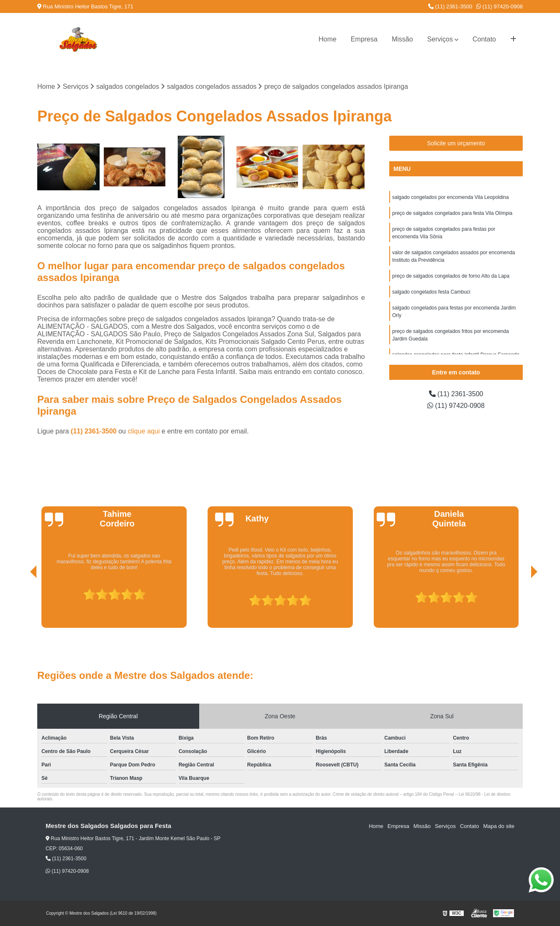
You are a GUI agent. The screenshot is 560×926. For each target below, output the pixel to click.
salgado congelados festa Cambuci (431, 292)
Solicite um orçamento (456, 143)
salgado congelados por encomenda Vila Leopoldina (451, 197)
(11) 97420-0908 (500, 6)
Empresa (364, 39)
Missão (402, 39)
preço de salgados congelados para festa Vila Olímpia (452, 213)
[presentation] (22, 604)
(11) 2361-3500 (450, 6)
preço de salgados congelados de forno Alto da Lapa (451, 276)
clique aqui (144, 431)
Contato (484, 39)
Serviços (440, 39)
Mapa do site (498, 826)
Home (328, 39)
